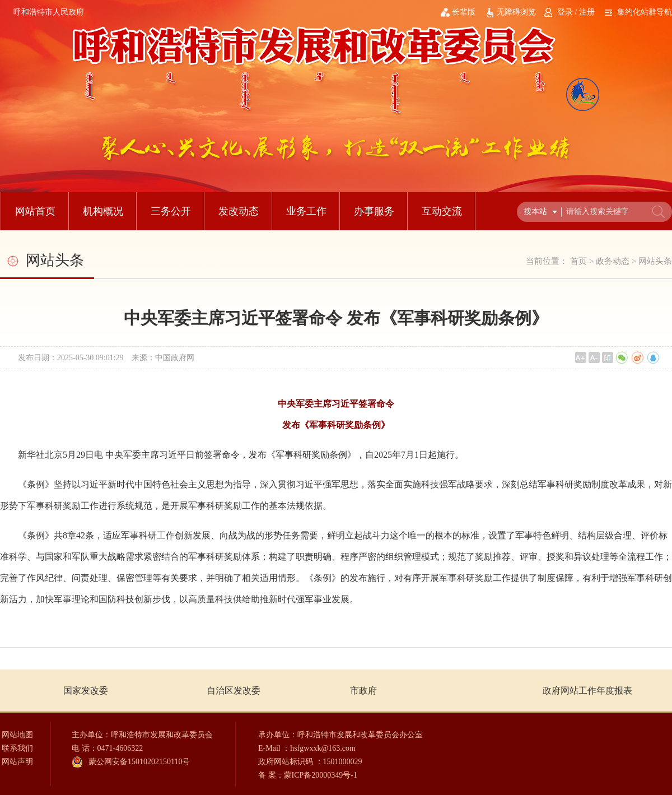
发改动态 (239, 211)
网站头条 (655, 261)
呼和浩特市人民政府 (49, 12)
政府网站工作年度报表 (587, 691)
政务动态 (613, 261)
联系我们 (17, 748)
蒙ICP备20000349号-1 (321, 775)
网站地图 (17, 735)
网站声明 (17, 762)
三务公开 (171, 211)
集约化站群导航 (645, 12)
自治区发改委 (234, 691)
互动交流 (442, 211)
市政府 (363, 691)
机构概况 (103, 211)
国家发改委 (86, 691)
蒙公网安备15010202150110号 (139, 762)
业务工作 (306, 211)
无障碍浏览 (516, 12)
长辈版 (464, 12)
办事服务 (374, 211)
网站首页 (35, 211)
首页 (578, 261)
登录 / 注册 (576, 12)
